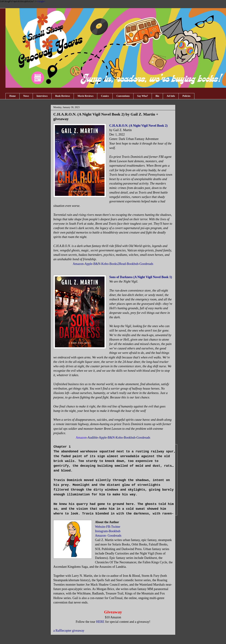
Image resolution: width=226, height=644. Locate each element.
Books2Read (118, 264)
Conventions (123, 96)
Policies (186, 96)
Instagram (101, 531)
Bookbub (133, 264)
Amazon (78, 264)
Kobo (105, 264)
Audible (93, 438)
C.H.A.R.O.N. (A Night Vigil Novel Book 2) (138, 126)
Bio (157, 96)
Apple (88, 264)
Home (13, 96)
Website (100, 527)
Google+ (41, 1)
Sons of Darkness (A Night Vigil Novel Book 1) (141, 277)
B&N (97, 264)
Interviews (42, 96)
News (26, 96)
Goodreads (146, 264)
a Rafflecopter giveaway (69, 631)
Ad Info (171, 96)
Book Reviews (63, 96)
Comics (105, 96)
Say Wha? (143, 96)
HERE (100, 622)
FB (108, 527)
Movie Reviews (85, 96)
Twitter (116, 527)
